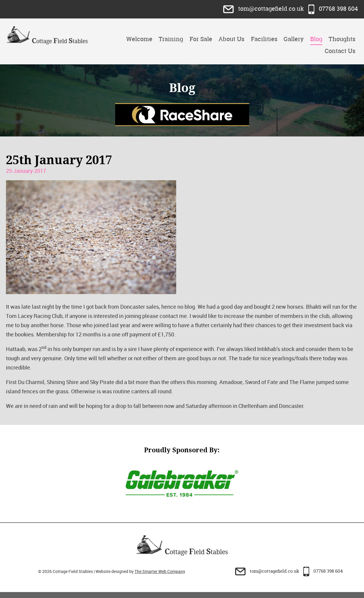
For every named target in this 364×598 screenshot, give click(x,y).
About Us (231, 39)
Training (171, 39)
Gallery (294, 39)
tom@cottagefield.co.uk (264, 8)
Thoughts (342, 39)
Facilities (264, 39)
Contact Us (340, 51)
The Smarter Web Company (160, 571)
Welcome (139, 39)
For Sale (201, 39)
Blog (316, 39)
